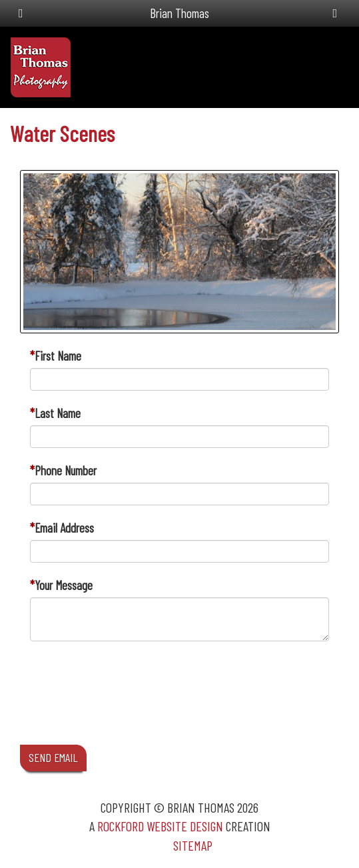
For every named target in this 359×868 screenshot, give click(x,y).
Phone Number (66, 470)
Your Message (64, 585)
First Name (58, 356)
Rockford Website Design (160, 826)
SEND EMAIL (53, 757)
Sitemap (193, 845)
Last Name (58, 413)
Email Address (64, 528)
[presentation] (131, 705)
